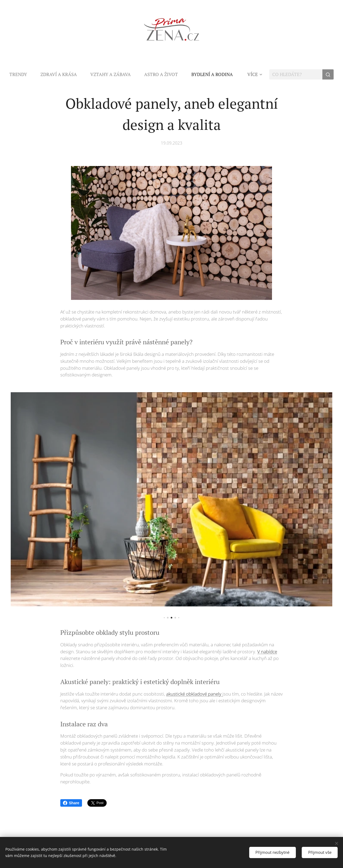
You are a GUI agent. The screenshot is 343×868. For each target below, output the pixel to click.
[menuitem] (22, 74)
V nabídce (267, 651)
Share (71, 803)
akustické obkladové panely (194, 694)
